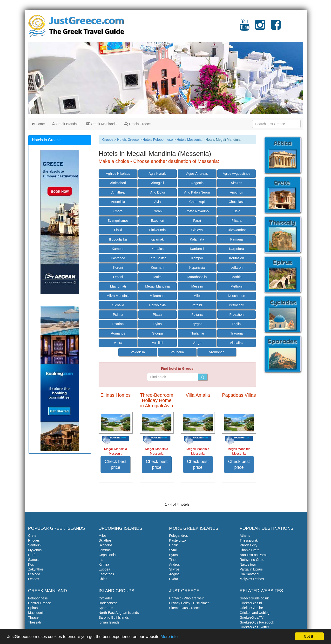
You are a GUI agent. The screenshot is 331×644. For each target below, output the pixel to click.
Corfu (32, 555)
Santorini (35, 545)
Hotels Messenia (189, 140)
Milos (103, 536)
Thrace (34, 617)
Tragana (236, 333)
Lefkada (34, 574)
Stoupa (157, 333)
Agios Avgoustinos (236, 174)
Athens (245, 536)
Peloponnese (38, 598)
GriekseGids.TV (252, 617)
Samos (34, 560)
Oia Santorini (249, 574)
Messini (197, 286)
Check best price (115, 464)
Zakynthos (36, 569)
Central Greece (40, 603)
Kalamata (197, 239)
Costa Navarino (197, 211)
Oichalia (118, 305)
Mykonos (35, 550)
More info (169, 637)
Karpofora (236, 249)
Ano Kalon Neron (197, 192)
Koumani (158, 268)
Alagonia (197, 183)
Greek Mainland (102, 124)
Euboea (104, 569)
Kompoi (197, 258)
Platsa (158, 315)
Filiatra (236, 221)
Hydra (174, 579)
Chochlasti (236, 202)
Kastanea (118, 258)
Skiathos (105, 540)
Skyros (174, 569)
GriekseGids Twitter (254, 627)
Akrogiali (157, 183)
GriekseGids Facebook (257, 622)
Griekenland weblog (255, 613)
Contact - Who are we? (186, 598)
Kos (31, 564)
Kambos (118, 249)
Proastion (237, 315)
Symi (173, 550)
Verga (197, 343)
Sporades (106, 608)
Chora (118, 211)
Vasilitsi (157, 343)
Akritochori (118, 183)
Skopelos (106, 545)
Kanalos (158, 249)
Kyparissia (197, 268)
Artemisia (118, 202)
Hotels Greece (138, 124)
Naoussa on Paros (253, 555)
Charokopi (197, 202)
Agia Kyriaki (157, 174)
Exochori (157, 221)
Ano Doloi (158, 192)
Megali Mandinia (157, 286)
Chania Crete (250, 550)
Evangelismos (118, 221)
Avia (158, 202)
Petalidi (197, 305)
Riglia (237, 324)
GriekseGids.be (251, 608)
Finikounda (158, 230)
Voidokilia (138, 352)
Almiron (236, 183)
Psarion (118, 324)
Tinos (173, 560)
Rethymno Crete (252, 560)
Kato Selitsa (158, 258)
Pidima (118, 315)
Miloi (197, 296)
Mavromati (118, 286)
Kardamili (197, 249)
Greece (108, 140)
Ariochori (236, 192)
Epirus (33, 608)
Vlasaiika (236, 343)
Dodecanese (108, 603)
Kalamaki (158, 239)
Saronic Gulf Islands (114, 617)
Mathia (236, 277)
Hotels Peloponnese (158, 140)
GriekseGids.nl (251, 603)
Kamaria (236, 239)
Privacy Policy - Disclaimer (189, 603)
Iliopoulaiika (118, 239)
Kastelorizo (178, 540)
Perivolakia (157, 305)
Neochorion (236, 296)
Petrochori (236, 305)
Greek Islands (66, 124)
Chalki (174, 545)
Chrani (158, 211)
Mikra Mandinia (118, 296)
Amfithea (118, 192)
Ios (101, 560)
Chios (103, 579)
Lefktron (237, 268)
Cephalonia (107, 555)
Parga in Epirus (251, 569)
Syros (174, 555)
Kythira (104, 564)
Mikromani (158, 296)
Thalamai (197, 333)
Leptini (118, 277)
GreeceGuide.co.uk (254, 598)
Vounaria (177, 352)
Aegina (175, 574)
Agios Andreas (197, 174)
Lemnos (105, 550)
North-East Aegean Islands (119, 613)
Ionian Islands (109, 622)
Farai (197, 221)
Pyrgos (197, 324)
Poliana (197, 315)
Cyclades (106, 598)
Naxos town (248, 564)
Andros (175, 564)
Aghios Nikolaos (118, 174)
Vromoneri (217, 352)
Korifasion (236, 258)
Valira (118, 343)
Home (38, 124)
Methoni (236, 286)
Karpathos (106, 574)
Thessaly (35, 622)
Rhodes (34, 540)
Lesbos (34, 579)
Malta (157, 277)
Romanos (118, 333)
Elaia (237, 211)
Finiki (118, 230)
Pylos (157, 324)
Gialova (197, 230)
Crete (32, 536)
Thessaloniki (249, 540)
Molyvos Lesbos (252, 579)
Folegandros (179, 536)
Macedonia (37, 613)
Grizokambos (236, 230)
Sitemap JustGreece (185, 608)
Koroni (118, 268)
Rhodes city (248, 545)
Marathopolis (197, 277)
